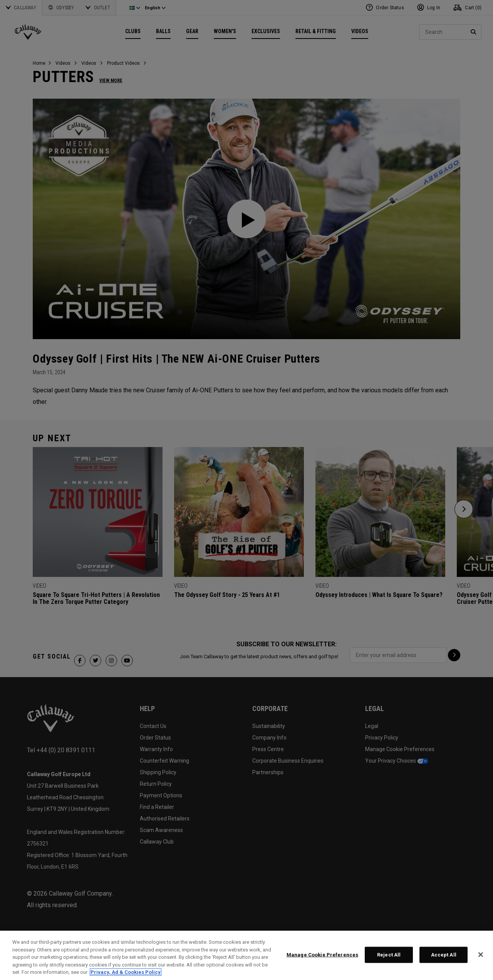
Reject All (389, 955)
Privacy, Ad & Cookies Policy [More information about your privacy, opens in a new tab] (126, 972)
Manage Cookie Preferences (322, 955)
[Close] (481, 955)
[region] (246, 955)
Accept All (444, 955)
